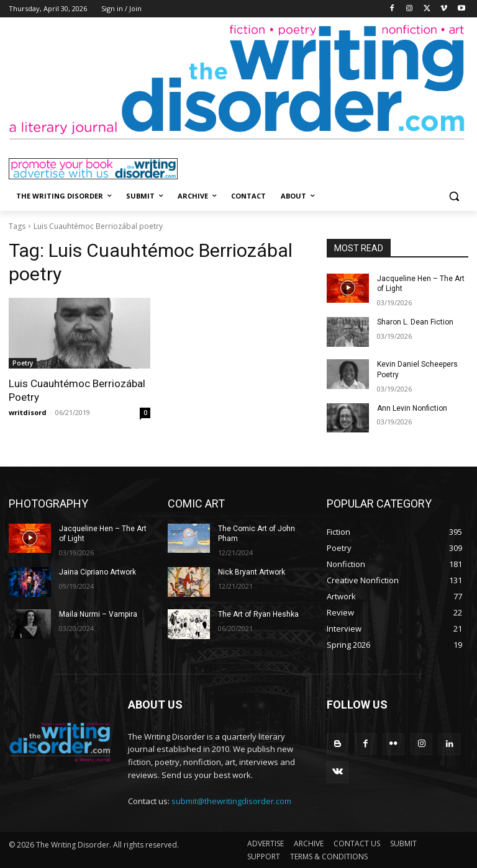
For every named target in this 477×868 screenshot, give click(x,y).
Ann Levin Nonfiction (412, 408)
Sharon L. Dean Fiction (415, 322)
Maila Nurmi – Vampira (98, 614)
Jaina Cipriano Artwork (98, 572)
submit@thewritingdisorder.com (231, 801)
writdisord (28, 412)
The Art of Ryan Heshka (258, 614)
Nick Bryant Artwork (252, 572)
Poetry (23, 363)
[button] (454, 196)
